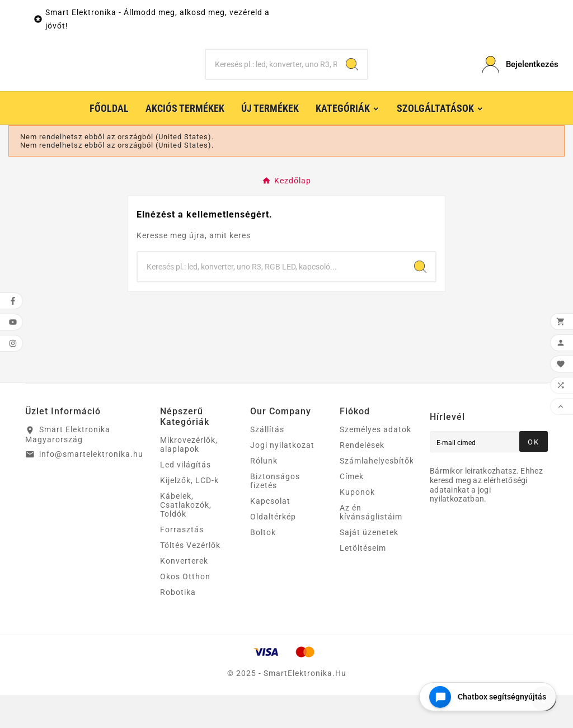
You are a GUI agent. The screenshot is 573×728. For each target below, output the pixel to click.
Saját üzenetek (369, 565)
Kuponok (357, 525)
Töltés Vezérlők (190, 578)
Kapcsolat (270, 534)
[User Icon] (515, 81)
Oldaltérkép (273, 550)
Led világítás (185, 498)
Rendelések (362, 478)
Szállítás (267, 462)
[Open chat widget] (487, 696)
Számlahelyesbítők (377, 494)
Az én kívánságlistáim (371, 545)
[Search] (352, 81)
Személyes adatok (375, 462)
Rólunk (264, 494)
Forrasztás (182, 562)
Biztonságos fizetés (275, 514)
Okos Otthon (185, 609)
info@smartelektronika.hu (91, 487)
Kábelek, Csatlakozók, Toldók (186, 538)
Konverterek (184, 594)
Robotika (178, 625)
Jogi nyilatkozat (282, 478)
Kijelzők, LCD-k (189, 513)
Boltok (263, 565)
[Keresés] (271, 81)
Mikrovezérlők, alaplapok (189, 478)
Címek (352, 509)
